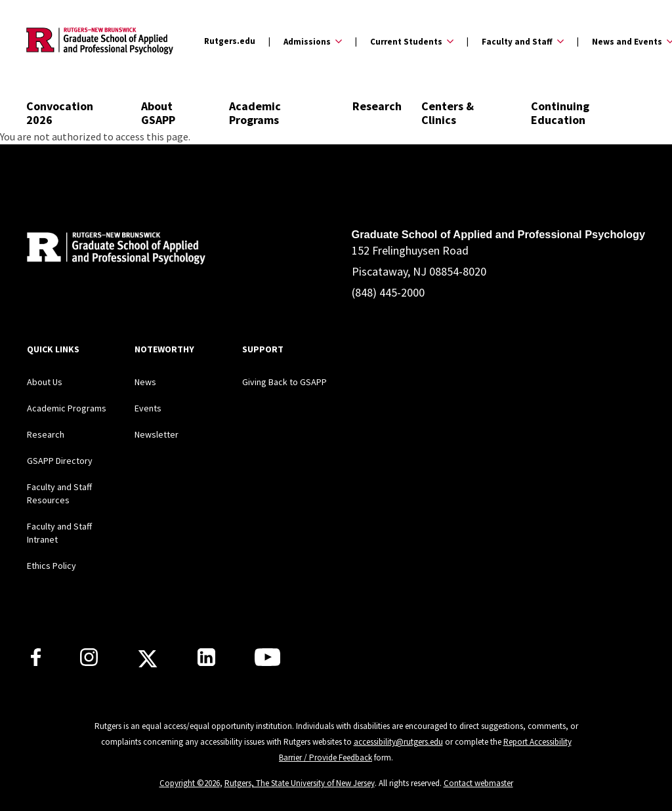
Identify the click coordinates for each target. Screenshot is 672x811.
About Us (45, 382)
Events (148, 408)
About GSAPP (158, 113)
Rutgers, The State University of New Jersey (300, 783)
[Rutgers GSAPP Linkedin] (206, 662)
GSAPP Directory (60, 461)
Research (377, 106)
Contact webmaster (478, 783)
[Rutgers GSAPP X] (148, 663)
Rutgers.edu (230, 41)
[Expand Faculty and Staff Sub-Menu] (515, 41)
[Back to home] (114, 250)
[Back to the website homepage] (100, 41)
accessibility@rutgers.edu (398, 742)
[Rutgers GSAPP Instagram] (89, 662)
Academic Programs (255, 113)
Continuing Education (560, 113)
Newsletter (157, 434)
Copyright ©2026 (190, 783)
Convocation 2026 (60, 113)
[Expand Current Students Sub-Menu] (404, 41)
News (145, 382)
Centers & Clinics (448, 113)
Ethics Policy (52, 566)
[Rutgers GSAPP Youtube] (267, 662)
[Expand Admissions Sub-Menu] (305, 41)
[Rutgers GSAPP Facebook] (36, 662)
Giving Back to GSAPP (284, 382)
